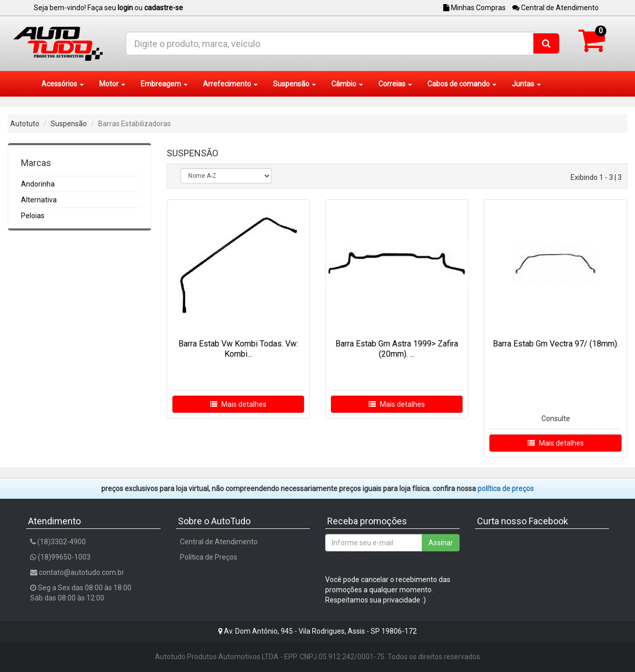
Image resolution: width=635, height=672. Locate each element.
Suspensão (294, 84)
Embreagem (164, 84)
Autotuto (25, 124)
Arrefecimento (230, 84)
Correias (395, 84)
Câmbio (347, 84)
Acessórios (63, 84)
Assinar (441, 543)
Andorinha (38, 184)
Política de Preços (209, 557)
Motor (112, 84)
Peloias (33, 216)
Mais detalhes (238, 404)
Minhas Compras (474, 8)
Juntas (526, 84)
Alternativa (39, 200)
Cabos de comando (462, 84)
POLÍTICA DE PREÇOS (506, 489)
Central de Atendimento (555, 8)
